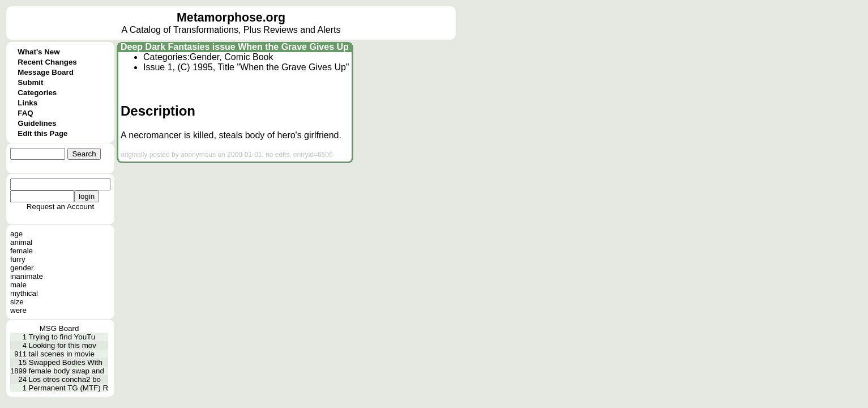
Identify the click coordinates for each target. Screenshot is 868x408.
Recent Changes (47, 62)
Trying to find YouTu (62, 337)
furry (18, 259)
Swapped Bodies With (66, 362)
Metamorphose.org (231, 18)
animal (21, 242)
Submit (30, 82)
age (16, 234)
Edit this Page (42, 133)
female (22, 251)
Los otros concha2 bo (65, 379)
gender (22, 268)
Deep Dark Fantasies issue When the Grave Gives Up (235, 47)
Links (27, 103)
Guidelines (37, 123)
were (18, 310)
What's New (39, 52)
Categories (37, 93)
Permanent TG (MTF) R (69, 388)
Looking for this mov (63, 345)
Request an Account (60, 207)
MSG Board (59, 328)
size (17, 302)
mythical (24, 293)
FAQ (25, 113)
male (18, 285)
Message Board (46, 72)
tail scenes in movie (62, 354)
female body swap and (67, 371)
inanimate (27, 276)
